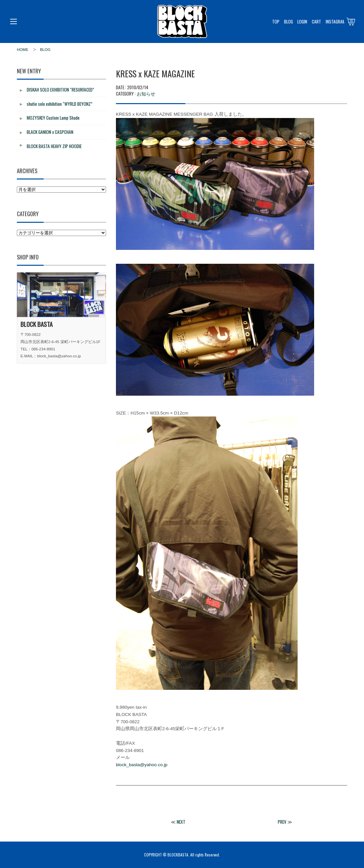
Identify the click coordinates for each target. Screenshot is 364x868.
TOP (276, 21)
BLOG (289, 21)
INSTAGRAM (336, 21)
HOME (23, 50)
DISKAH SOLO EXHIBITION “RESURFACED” (60, 90)
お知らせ (146, 93)
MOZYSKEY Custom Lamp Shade (53, 118)
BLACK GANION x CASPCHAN (50, 132)
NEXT (181, 822)
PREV (282, 822)
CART (316, 21)
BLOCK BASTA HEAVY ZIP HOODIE (54, 146)
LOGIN (302, 21)
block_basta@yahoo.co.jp (142, 765)
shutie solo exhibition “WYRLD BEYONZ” (60, 104)
